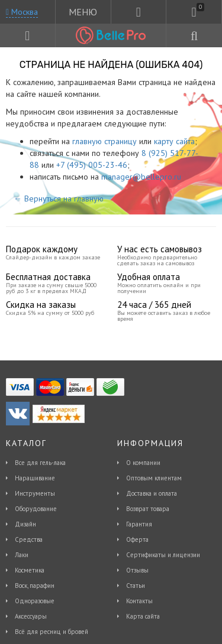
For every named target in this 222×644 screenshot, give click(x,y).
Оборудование (36, 509)
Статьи (136, 586)
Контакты (139, 601)
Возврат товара (148, 509)
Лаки (22, 555)
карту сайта (174, 141)
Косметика (30, 570)
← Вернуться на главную (59, 199)
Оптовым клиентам (154, 478)
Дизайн (25, 524)
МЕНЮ (83, 12)
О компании (143, 463)
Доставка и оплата (152, 493)
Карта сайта (143, 616)
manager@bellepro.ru (141, 177)
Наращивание (35, 478)
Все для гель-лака (40, 463)
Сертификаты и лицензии (163, 555)
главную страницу (104, 141)
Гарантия (139, 524)
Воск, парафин (35, 586)
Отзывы (137, 570)
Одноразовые (35, 601)
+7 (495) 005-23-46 (92, 165)
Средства (29, 539)
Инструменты (35, 493)
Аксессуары (31, 616)
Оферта (137, 539)
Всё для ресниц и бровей (52, 632)
